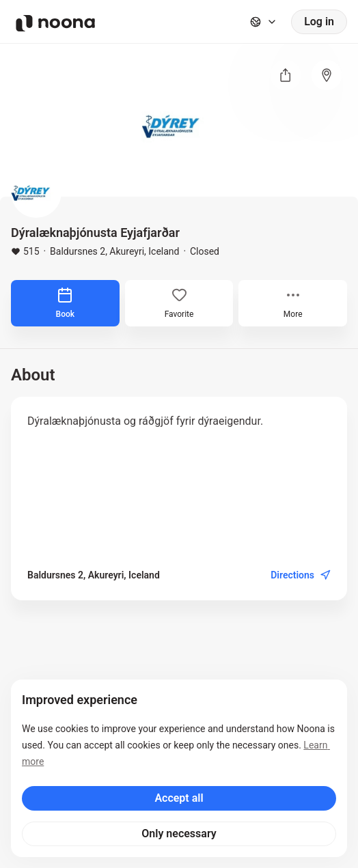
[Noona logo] (55, 23)
